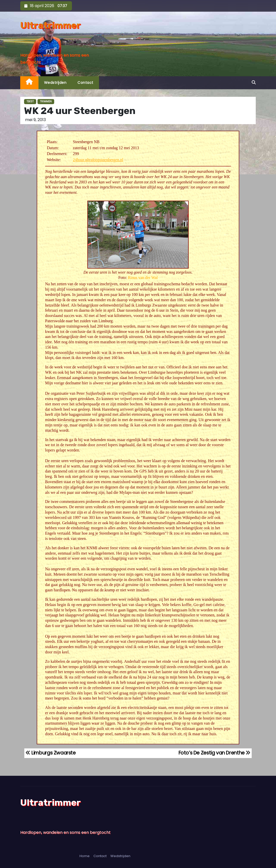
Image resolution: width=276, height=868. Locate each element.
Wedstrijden (55, 83)
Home (85, 856)
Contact (85, 83)
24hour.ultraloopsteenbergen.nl (98, 160)
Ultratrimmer (51, 25)
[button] (254, 82)
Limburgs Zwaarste (51, 753)
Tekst (30, 101)
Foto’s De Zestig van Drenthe (215, 753)
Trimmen (46, 101)
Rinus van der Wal (143, 278)
